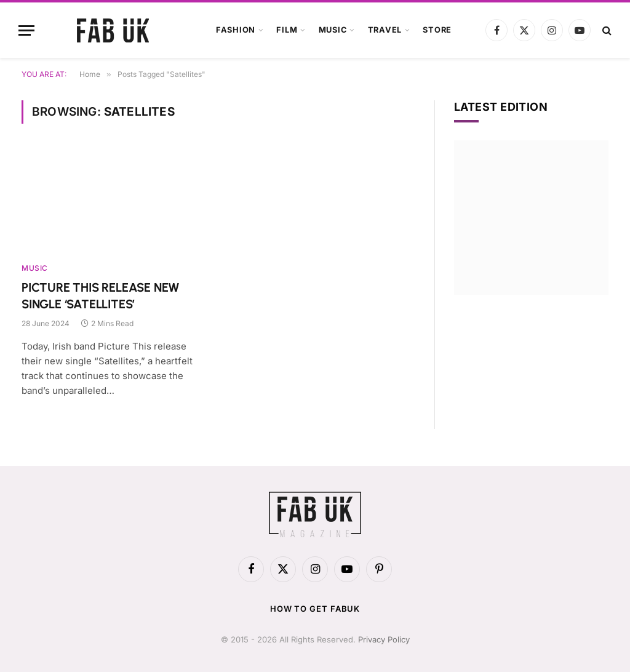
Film (287, 30)
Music (333, 30)
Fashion (236, 30)
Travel (385, 30)
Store (437, 30)
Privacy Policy (384, 639)
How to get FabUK (315, 609)
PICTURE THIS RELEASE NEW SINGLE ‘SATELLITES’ (101, 296)
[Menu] (26, 30)
